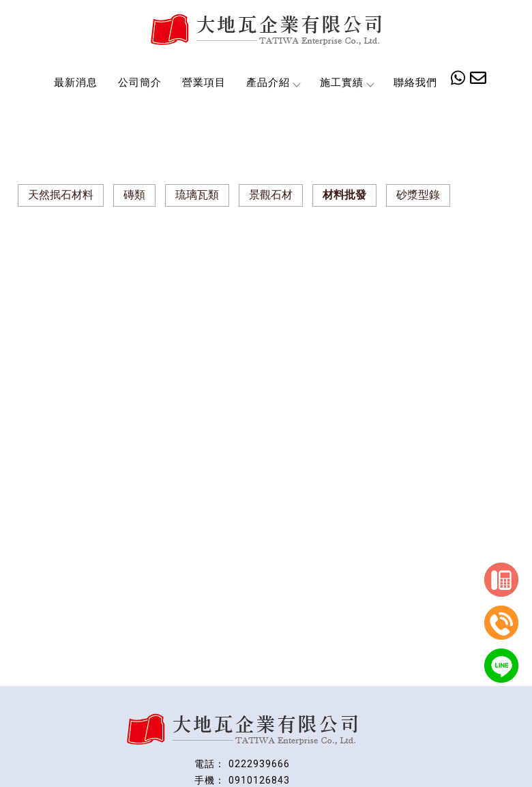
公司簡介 (140, 83)
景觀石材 (271, 195)
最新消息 (76, 83)
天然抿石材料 (61, 195)
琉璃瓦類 (197, 195)
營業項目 (204, 83)
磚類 (134, 195)
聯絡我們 (415, 83)
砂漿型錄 (418, 195)
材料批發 (344, 195)
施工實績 (346, 83)
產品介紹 (273, 83)
